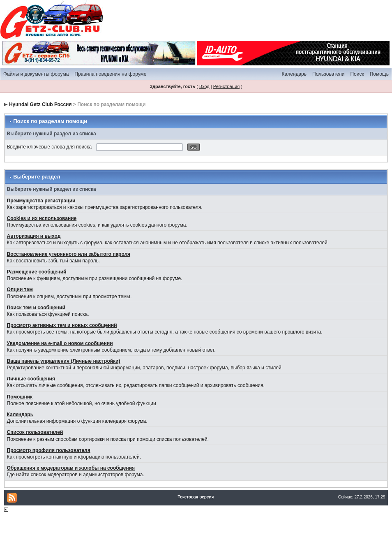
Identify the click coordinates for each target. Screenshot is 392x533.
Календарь (294, 74)
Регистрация (226, 86)
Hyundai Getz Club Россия (40, 104)
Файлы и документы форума (36, 74)
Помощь (379, 74)
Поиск (357, 74)
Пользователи (328, 74)
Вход (204, 86)
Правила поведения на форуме (110, 74)
